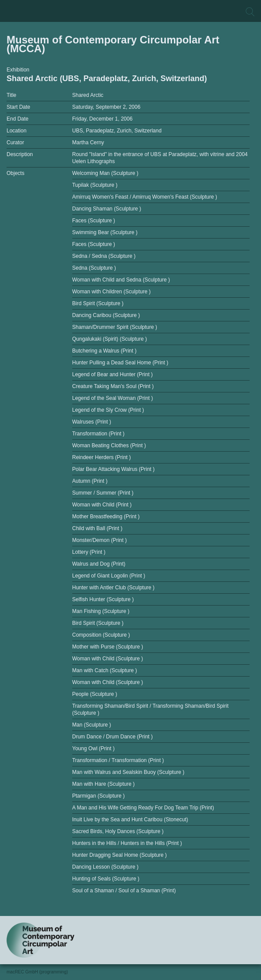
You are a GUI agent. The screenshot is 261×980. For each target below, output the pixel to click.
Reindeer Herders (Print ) (102, 457)
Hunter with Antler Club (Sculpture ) (113, 588)
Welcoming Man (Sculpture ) (105, 173)
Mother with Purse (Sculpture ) (108, 647)
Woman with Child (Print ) (102, 505)
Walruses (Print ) (92, 422)
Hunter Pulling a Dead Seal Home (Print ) (120, 363)
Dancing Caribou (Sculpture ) (106, 315)
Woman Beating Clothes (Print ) (109, 445)
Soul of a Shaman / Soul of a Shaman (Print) (124, 891)
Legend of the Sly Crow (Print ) (108, 410)
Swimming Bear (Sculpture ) (105, 232)
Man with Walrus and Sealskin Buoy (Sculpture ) (128, 772)
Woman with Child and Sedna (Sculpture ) (121, 280)
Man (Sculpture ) (92, 725)
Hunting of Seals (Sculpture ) (106, 879)
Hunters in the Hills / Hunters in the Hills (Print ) (127, 843)
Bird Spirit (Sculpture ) (98, 303)
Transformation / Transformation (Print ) (118, 760)
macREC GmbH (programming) (37, 972)
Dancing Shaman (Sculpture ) (107, 209)
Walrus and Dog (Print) (99, 564)
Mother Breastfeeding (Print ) (106, 517)
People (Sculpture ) (95, 694)
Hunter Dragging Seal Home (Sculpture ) (120, 855)
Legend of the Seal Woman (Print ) (113, 398)
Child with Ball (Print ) (97, 528)
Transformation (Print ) (99, 434)
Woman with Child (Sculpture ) (108, 659)
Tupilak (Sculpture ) (95, 185)
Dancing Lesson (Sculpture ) (105, 867)
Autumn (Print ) (90, 481)
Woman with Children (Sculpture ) (111, 292)
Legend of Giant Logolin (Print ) (109, 576)
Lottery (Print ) (89, 552)
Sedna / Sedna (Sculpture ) (104, 256)
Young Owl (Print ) (93, 748)
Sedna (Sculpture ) (94, 268)
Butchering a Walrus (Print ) (104, 351)
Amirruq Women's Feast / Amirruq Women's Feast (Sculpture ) (145, 197)
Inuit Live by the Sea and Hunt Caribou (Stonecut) (130, 820)
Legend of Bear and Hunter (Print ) (113, 374)
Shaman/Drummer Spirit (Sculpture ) (115, 327)
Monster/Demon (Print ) (100, 540)
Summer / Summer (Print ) (103, 493)
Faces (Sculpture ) (94, 221)
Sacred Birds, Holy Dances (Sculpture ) (118, 831)
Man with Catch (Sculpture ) (105, 670)
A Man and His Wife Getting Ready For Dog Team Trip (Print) (143, 808)
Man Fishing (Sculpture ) (101, 611)
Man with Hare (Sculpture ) (104, 784)
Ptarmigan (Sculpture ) (99, 796)
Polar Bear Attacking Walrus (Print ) (113, 469)
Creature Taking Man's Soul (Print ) (113, 386)
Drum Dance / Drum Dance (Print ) (113, 737)
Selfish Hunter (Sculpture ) (103, 599)
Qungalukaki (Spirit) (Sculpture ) (110, 339)
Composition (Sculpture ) (101, 635)
